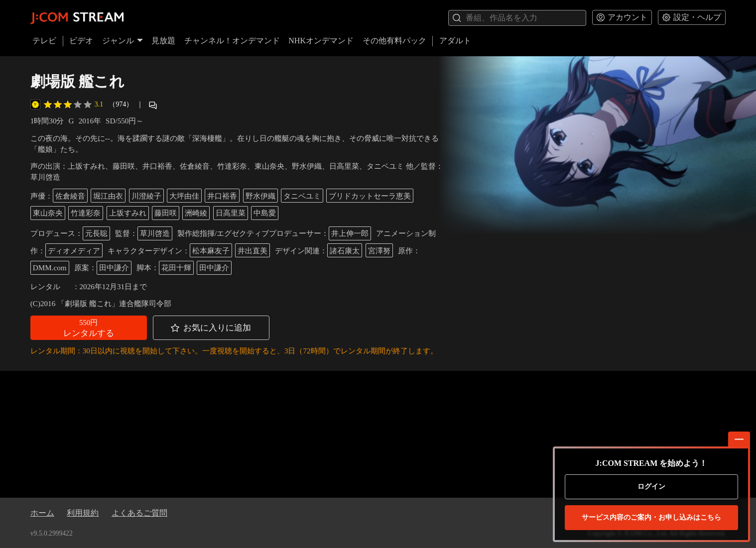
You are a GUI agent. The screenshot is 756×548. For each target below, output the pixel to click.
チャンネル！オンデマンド (232, 41)
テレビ (44, 41)
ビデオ (81, 41)
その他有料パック (394, 41)
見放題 (163, 41)
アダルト (455, 41)
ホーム (42, 513)
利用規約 (83, 513)
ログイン (651, 487)
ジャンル (123, 41)
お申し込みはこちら (651, 518)
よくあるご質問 (139, 513)
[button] (89, 328)
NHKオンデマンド (321, 41)
